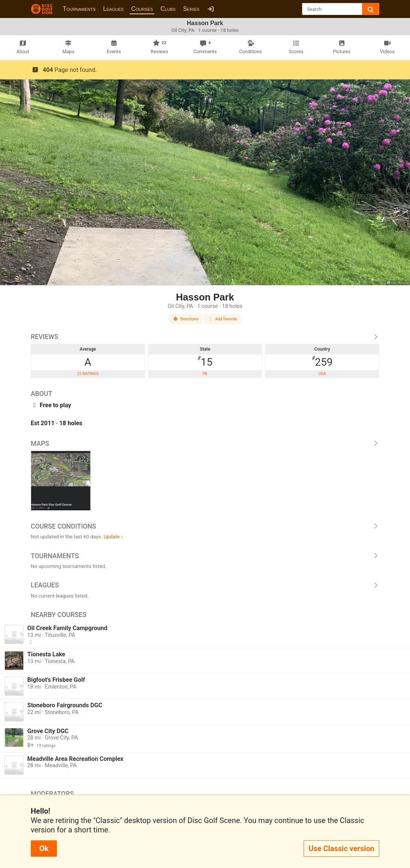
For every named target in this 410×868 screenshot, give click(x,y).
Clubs (168, 9)
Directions (186, 319)
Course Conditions (205, 526)
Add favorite (223, 319)
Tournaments (79, 9)
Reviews (205, 337)
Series (191, 9)
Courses (142, 9)
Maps (205, 444)
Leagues (113, 9)
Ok (44, 849)
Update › (113, 536)
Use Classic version (341, 849)
